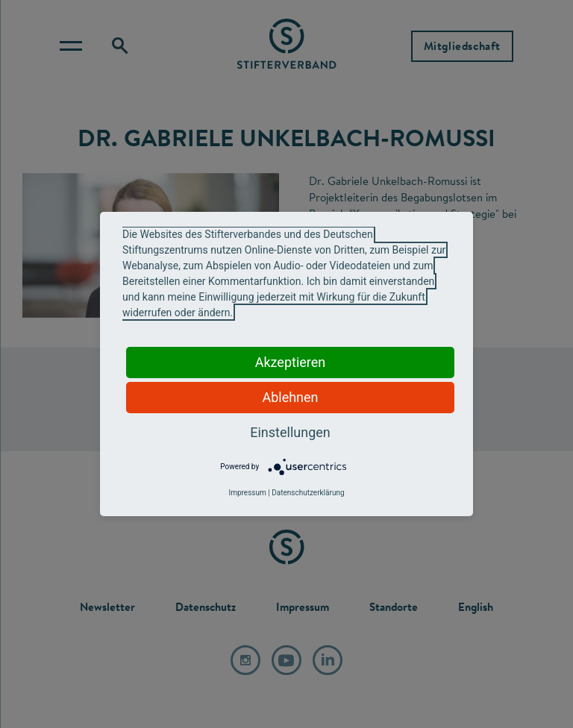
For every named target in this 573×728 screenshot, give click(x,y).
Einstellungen (290, 432)
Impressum (247, 493)
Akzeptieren (291, 362)
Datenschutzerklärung (308, 493)
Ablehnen (290, 397)
